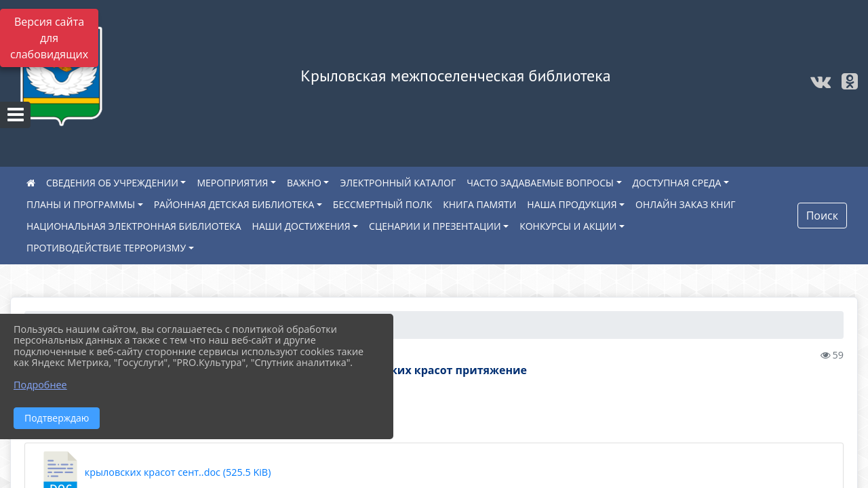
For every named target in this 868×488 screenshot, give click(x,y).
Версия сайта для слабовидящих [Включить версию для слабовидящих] (49, 38)
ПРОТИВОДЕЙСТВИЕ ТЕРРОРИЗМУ (106, 248)
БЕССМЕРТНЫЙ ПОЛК (382, 204)
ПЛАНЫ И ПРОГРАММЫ (81, 204)
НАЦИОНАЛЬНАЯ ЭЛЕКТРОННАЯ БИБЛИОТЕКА (134, 226)
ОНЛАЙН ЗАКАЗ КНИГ (686, 204)
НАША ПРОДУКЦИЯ (572, 204)
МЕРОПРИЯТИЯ (232, 183)
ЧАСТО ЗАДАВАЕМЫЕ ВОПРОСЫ (540, 183)
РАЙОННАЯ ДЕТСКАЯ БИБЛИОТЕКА (234, 204)
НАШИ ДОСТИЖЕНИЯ (301, 226)
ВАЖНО (304, 183)
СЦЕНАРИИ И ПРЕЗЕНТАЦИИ (435, 226)
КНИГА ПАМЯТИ (479, 204)
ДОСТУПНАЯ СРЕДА (677, 183)
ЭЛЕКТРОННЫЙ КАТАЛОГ (398, 183)
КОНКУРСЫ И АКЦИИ (568, 226)
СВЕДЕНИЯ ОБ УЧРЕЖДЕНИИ (112, 183)
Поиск (822, 216)
